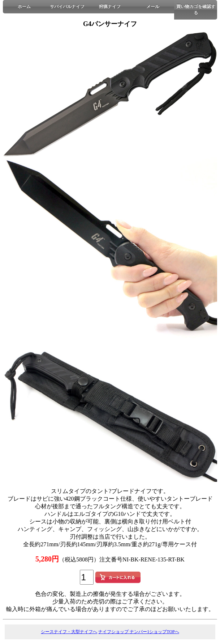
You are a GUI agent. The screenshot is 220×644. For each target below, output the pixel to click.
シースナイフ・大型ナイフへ (69, 632)
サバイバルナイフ (67, 7)
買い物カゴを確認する (196, 10)
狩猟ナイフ (110, 7)
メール (153, 7)
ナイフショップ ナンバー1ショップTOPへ (139, 632)
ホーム (24, 7)
